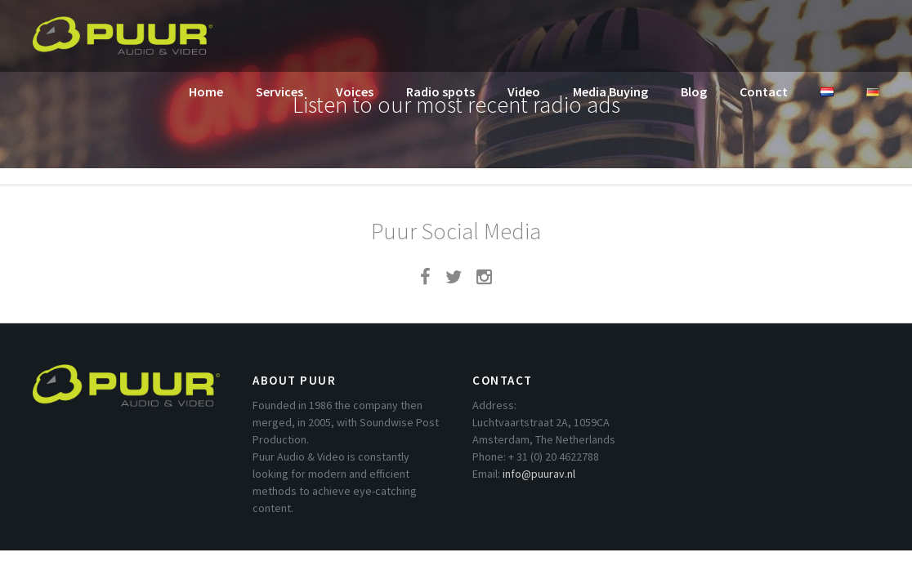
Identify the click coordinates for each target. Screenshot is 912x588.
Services (279, 91)
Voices (355, 91)
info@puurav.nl (539, 474)
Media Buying (610, 91)
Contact (764, 91)
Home (206, 91)
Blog (694, 91)
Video (524, 91)
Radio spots (440, 91)
